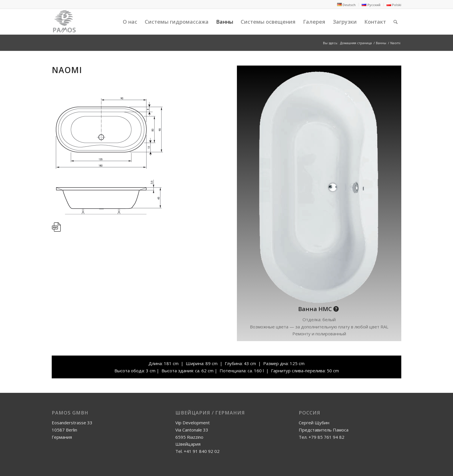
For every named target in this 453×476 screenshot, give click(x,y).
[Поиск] (396, 22)
